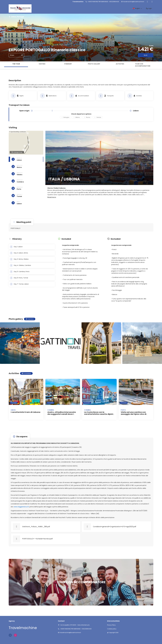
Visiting (42, 64)
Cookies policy (112, 629)
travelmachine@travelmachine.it (134, 2)
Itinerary (68, 64)
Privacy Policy (111, 625)
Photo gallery (94, 64)
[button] (23, 145)
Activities (120, 64)
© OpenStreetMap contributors (18, 132)
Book (146, 55)
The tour (16, 64)
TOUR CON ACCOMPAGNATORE (143, 65)
